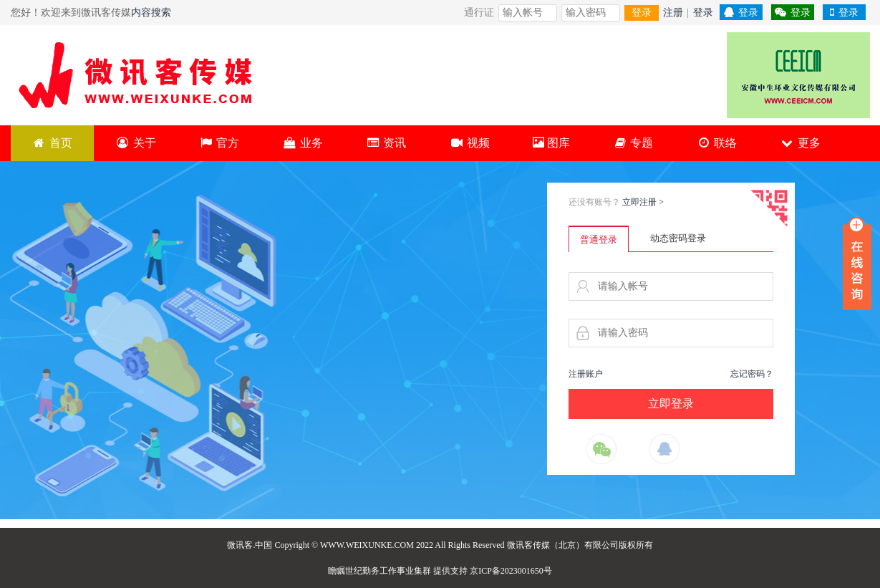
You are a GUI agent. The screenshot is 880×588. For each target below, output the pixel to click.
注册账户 (586, 374)
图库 (551, 143)
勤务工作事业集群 (397, 571)
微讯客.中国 (250, 545)
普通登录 (599, 240)
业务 (303, 143)
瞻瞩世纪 (345, 571)
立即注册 (643, 202)
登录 (642, 13)
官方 (219, 143)
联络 (716, 143)
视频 (469, 143)
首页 (53, 143)
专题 (633, 143)
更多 (800, 143)
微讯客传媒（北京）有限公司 (563, 545)
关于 (136, 143)
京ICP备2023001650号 (511, 571)
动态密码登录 (678, 238)
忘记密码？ (752, 374)
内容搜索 (151, 13)
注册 (673, 13)
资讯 (386, 143)
